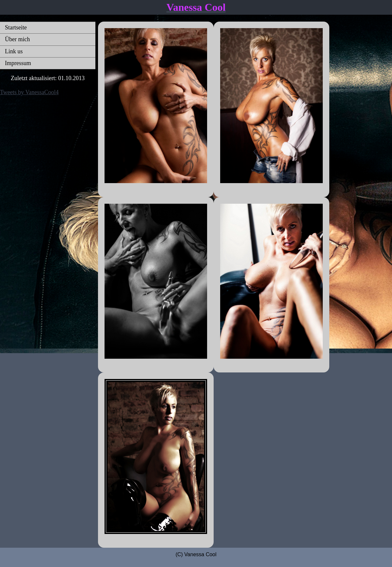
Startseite (16, 27)
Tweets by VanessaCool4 (29, 92)
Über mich (17, 39)
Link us (14, 51)
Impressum (18, 63)
